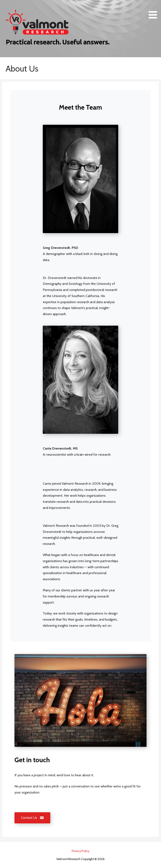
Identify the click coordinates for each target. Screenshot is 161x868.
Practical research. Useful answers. (58, 42)
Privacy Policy (80, 851)
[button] (154, 10)
